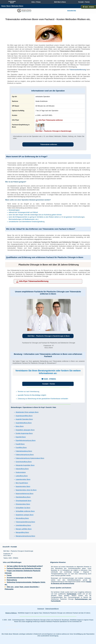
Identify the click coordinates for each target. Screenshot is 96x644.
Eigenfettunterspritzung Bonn (26, 440)
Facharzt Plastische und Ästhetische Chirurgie (24, 568)
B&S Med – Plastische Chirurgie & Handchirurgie (53, 131)
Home (4, 6)
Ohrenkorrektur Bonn (23, 504)
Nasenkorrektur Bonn (23, 486)
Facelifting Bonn (21, 448)
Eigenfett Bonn (21, 437)
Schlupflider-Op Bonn (23, 508)
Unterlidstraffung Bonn (23, 525)
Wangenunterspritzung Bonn (25, 536)
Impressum (41, 609)
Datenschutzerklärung (52, 609)
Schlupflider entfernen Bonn (25, 511)
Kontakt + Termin (49, 384)
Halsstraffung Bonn (22, 469)
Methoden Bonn (17, 6)
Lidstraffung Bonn (22, 476)
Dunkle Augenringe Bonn (24, 433)
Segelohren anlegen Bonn (24, 515)
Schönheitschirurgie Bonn (14, 629)
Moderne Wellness (11, 613)
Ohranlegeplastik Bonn (23, 501)
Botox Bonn (20, 426)
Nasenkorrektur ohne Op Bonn (26, 490)
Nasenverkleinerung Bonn (24, 494)
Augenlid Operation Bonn (24, 419)
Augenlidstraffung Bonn (24, 423)
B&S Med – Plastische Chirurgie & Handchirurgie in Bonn (49, 336)
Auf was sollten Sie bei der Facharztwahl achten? (25, 566)
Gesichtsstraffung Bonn (24, 462)
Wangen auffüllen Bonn (24, 529)
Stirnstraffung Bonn (22, 518)
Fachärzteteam (72, 594)
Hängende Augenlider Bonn (25, 465)
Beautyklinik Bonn (11, 625)
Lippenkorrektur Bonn (23, 479)
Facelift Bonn (20, 444)
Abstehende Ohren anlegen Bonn (27, 412)
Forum (9, 575)
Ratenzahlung (12, 580)
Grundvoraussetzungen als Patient (19, 578)
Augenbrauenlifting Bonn (24, 416)
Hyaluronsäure (21, 472)
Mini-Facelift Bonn (22, 483)
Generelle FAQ (72, 11)
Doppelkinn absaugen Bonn (25, 430)
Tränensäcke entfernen (49, 144)
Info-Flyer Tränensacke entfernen (51, 120)
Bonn (9, 6)
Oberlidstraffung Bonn (23, 497)
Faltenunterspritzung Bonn (25, 455)
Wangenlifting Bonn (22, 532)
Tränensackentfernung (78, 70)
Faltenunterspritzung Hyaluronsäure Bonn (30, 458)
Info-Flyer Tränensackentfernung (34, 281)
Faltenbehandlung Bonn (24, 451)
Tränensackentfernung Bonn (25, 522)
